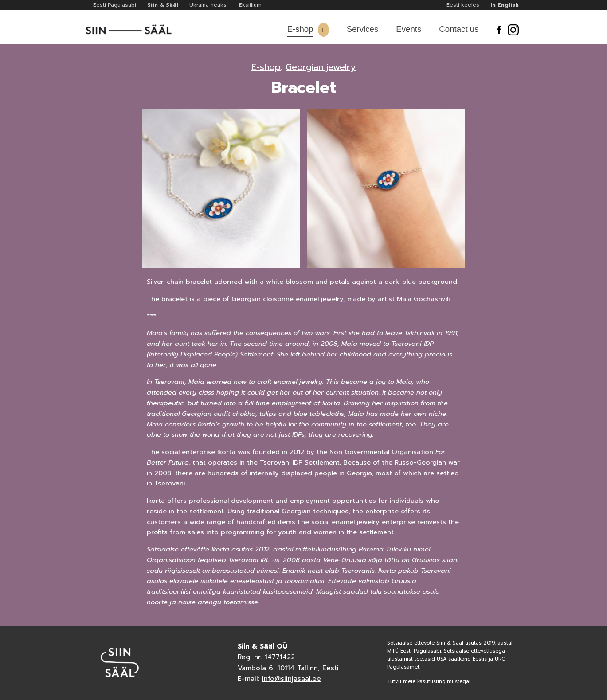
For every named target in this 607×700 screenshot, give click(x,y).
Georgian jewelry (321, 67)
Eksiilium (250, 5)
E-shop (300, 29)
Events (409, 29)
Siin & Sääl (163, 5)
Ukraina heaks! (209, 5)
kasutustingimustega (443, 682)
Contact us (459, 29)
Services (363, 29)
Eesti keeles (463, 5)
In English (505, 5)
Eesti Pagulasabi (115, 5)
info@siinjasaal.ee (292, 679)
